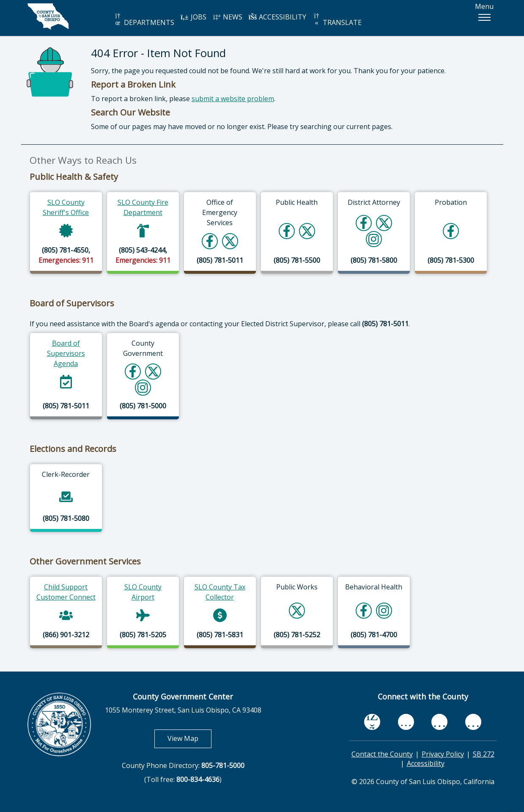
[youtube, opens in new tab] (406, 722)
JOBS (193, 17)
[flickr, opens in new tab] (439, 722)
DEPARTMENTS (144, 20)
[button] (484, 17)
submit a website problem (233, 99)
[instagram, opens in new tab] (473, 722)
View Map (189, 738)
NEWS (228, 17)
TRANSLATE (337, 20)
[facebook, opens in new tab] (372, 722)
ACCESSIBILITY (277, 17)
